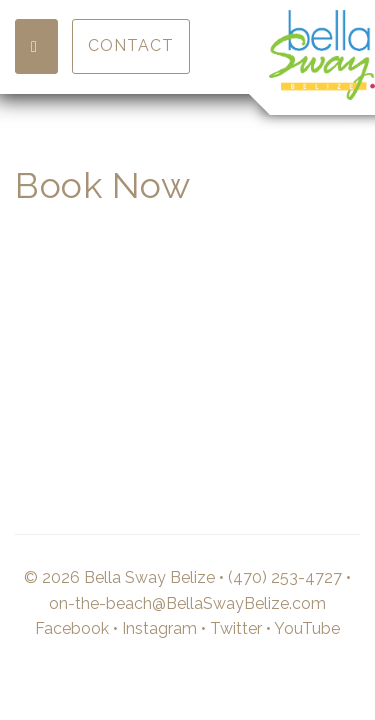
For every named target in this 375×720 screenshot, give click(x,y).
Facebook (72, 628)
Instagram (159, 628)
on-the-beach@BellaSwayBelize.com (187, 603)
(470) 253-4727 (285, 577)
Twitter (236, 628)
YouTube (307, 628)
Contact (131, 45)
